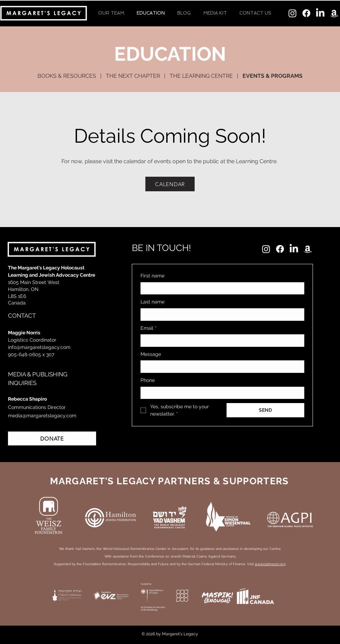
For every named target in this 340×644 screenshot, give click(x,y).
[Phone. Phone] (229, 393)
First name (152, 276)
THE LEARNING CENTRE (201, 76)
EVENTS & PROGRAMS (273, 76)
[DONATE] (52, 438)
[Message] (220, 367)
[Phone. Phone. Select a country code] (152, 393)
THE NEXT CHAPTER (133, 76)
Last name (152, 302)
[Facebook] (306, 13)
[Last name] (220, 315)
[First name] (220, 288)
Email (148, 328)
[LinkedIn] (320, 13)
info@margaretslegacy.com (39, 347)
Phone (148, 380)
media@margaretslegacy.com (42, 416)
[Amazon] (334, 13)
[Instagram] (292, 13)
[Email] (220, 341)
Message (151, 354)
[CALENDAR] (170, 184)
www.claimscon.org (270, 564)
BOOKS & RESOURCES (67, 76)
